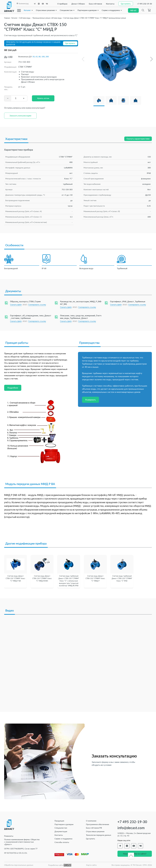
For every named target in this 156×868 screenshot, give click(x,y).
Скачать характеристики (138, 139)
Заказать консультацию (20, 116)
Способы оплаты (62, 842)
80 (40, 56)
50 (34, 56)
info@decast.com (131, 828)
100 (43, 56)
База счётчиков (95, 4)
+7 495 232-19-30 (144, 4)
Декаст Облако (78, 4)
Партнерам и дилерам (87, 10)
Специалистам (66, 10)
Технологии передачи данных (99, 835)
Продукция (59, 821)
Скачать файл (16, 304)
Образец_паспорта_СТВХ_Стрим (25, 301)
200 (47, 56)
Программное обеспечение (97, 824)
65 (37, 56)
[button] (151, 59)
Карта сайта (91, 865)
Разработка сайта (60, 865)
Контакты (110, 4)
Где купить (90, 839)
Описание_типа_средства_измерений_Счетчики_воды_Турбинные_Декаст (81, 317)
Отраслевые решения (45, 10)
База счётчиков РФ (94, 828)
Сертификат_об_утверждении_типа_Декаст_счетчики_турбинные (31, 317)
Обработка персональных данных (19, 865)
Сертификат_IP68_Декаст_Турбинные (128, 301)
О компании (91, 821)
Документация (61, 831)
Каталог (27, 10)
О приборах (62, 4)
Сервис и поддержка (111, 10)
